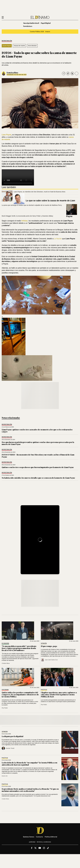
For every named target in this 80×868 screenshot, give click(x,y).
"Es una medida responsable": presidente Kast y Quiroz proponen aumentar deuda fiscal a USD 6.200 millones (19, 648)
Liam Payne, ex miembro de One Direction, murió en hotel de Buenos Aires (40, 192)
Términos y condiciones (44, 842)
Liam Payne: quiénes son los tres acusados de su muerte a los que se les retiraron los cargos (37, 431)
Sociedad (5, 690)
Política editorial (51, 837)
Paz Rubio (5, 708)
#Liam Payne (7, 46)
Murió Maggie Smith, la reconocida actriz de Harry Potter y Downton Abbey (27, 216)
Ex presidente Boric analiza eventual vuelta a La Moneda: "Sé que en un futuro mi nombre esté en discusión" (30, 790)
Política (44, 690)
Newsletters (28, 26)
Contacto (39, 837)
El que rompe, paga (49, 646)
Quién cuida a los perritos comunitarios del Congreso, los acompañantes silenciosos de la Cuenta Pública (20, 694)
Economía (5, 643)
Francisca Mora (12, 72)
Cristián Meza (6, 663)
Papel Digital (46, 23)
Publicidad (32, 842)
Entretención (7, 41)
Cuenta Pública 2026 (37, 32)
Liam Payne (7, 135)
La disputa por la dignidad (12, 736)
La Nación (58, 239)
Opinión (44, 643)
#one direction (32, 46)
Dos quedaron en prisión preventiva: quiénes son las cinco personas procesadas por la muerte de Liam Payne (38, 443)
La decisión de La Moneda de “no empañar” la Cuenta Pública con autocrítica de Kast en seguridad (29, 764)
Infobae (25, 221)
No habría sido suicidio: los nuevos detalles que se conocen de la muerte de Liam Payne (38, 478)
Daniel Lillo (5, 776)
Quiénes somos (29, 837)
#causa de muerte (19, 46)
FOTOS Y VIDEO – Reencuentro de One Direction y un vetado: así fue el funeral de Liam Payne (38, 456)
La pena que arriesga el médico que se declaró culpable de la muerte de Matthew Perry (32, 205)
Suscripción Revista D (31, 23)
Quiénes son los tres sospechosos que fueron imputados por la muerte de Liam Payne (38, 467)
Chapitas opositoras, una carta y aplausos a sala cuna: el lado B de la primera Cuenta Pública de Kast (59, 694)
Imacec (48, 32)
